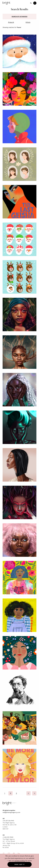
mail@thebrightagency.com (11, 812)
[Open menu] (35, 3)
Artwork (11, 22)
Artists (28, 22)
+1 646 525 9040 (8, 837)
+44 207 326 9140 (8, 821)
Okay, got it (19, 864)
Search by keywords (19, 16)
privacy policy (20, 861)
